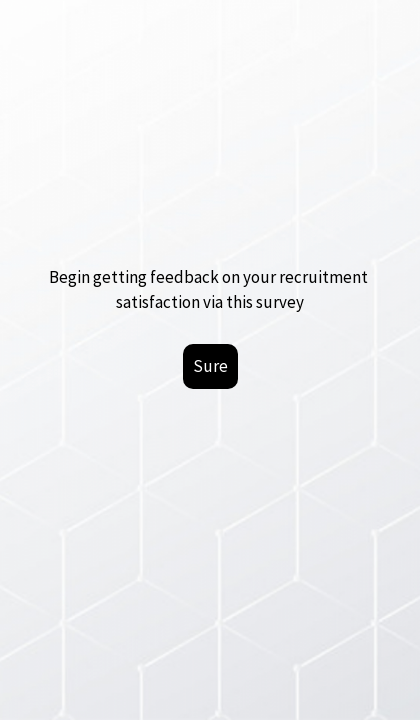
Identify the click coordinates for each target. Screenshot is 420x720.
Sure (210, 366)
